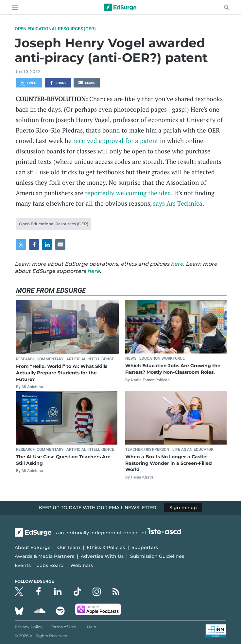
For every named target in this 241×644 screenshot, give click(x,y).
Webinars (82, 565)
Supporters (145, 547)
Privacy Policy (29, 627)
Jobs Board (51, 565)
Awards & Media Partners (44, 556)
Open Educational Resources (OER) (55, 29)
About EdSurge (33, 547)
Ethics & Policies (106, 547)
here (177, 264)
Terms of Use (63, 627)
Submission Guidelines (157, 556)
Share (58, 83)
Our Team (69, 547)
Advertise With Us (102, 556)
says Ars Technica (178, 203)
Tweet (29, 83)
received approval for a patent (116, 141)
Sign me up (183, 508)
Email (87, 83)
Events (23, 565)
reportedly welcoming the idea (128, 193)
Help (92, 627)
